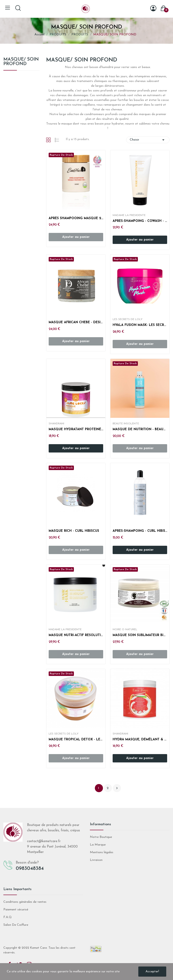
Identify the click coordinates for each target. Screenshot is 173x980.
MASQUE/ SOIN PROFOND (21, 62)
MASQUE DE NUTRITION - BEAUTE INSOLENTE (140, 429)
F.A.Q (8, 917)
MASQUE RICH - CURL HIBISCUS (74, 531)
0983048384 (30, 869)
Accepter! (152, 972)
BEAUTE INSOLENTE (126, 424)
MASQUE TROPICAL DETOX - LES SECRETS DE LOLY (76, 740)
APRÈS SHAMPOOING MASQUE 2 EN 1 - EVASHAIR (76, 218)
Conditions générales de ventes (25, 902)
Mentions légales (102, 852)
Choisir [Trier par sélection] (148, 140)
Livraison (96, 860)
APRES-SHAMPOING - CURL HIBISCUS (140, 531)
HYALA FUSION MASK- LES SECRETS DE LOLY (140, 325)
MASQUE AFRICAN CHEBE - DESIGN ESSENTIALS (76, 322)
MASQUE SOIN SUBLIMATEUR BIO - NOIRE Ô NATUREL (140, 635)
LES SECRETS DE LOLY (128, 319)
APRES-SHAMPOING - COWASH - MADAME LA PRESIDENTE (140, 221)
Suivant (117, 788)
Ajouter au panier (140, 240)
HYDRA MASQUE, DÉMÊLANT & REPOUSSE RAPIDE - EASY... (140, 740)
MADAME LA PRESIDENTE (129, 215)
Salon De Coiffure (16, 925)
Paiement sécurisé (16, 910)
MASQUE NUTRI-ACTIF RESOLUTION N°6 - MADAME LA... (76, 635)
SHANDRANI (56, 424)
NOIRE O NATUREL (125, 630)
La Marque (98, 845)
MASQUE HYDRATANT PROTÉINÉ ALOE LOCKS (76, 429)
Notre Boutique (101, 837)
